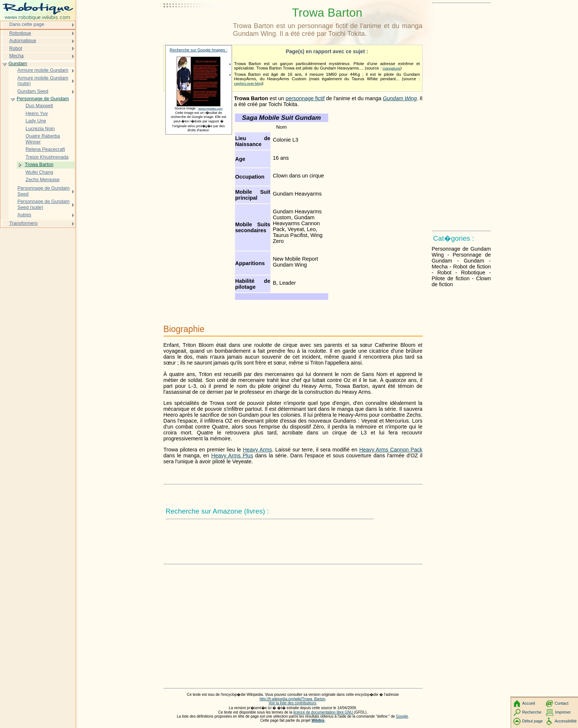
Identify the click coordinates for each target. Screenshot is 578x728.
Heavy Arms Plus (232, 456)
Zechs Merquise (43, 180)
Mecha (16, 56)
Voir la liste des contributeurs (293, 703)
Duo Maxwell (39, 106)
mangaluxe (392, 68)
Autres (24, 215)
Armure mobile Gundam (43, 70)
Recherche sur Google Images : (199, 50)
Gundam (18, 63)
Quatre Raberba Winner (43, 139)
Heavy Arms (257, 450)
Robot (16, 48)
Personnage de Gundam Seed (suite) (43, 204)
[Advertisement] (197, 24)
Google (402, 716)
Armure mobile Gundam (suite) (43, 81)
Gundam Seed (33, 91)
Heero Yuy (37, 113)
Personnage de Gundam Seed (43, 191)
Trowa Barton (39, 164)
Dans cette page (27, 24)
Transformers (23, 223)
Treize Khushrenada (47, 157)
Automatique (23, 40)
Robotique (20, 33)
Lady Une (36, 121)
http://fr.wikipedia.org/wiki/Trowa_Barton (292, 699)
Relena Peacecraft (45, 149)
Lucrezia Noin (40, 128)
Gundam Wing (400, 98)
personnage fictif (305, 98)
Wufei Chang (39, 172)
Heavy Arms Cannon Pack (391, 450)
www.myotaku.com (210, 109)
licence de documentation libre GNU (324, 712)
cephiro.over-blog (248, 83)
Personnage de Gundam (43, 99)
